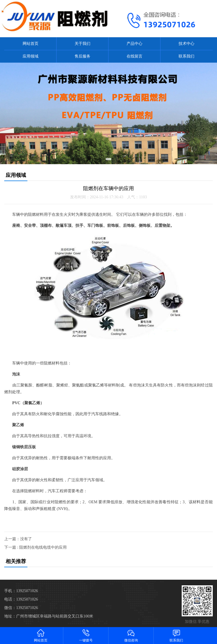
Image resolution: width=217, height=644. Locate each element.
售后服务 (83, 56)
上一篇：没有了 (18, 539)
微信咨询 (131, 635)
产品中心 (134, 44)
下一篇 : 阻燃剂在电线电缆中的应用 (35, 547)
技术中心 (186, 44)
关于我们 (83, 44)
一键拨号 (86, 635)
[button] (108, 159)
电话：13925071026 (21, 599)
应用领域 (31, 56)
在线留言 (134, 56)
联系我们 (186, 56)
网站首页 (31, 44)
